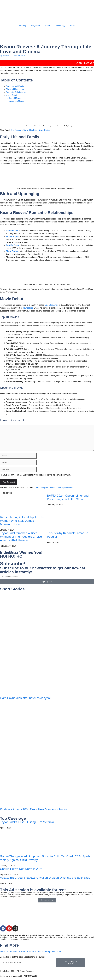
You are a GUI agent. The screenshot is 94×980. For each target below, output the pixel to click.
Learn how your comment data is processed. (54, 487)
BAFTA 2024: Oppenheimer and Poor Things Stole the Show (68, 497)
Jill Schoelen (12, 231)
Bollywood (35, 26)
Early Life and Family (15, 86)
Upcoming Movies (17, 101)
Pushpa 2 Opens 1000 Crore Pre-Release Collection (34, 809)
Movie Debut (11, 95)
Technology (60, 26)
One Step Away (52, 305)
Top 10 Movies (15, 98)
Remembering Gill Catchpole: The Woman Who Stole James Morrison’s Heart (22, 521)
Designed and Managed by (18, 976)
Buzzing (22, 26)
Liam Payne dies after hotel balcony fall (26, 698)
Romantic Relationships (16, 92)
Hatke (73, 26)
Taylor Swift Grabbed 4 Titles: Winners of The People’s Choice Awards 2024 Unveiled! (21, 537)
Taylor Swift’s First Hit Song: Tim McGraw (27, 822)
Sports (47, 26)
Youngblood (28, 308)
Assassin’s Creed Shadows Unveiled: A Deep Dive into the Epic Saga (45, 878)
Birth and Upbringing (15, 89)
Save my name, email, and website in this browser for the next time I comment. (37, 475)
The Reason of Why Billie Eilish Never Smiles (30, 130)
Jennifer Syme (13, 245)
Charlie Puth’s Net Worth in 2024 (21, 869)
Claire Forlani (12, 251)
